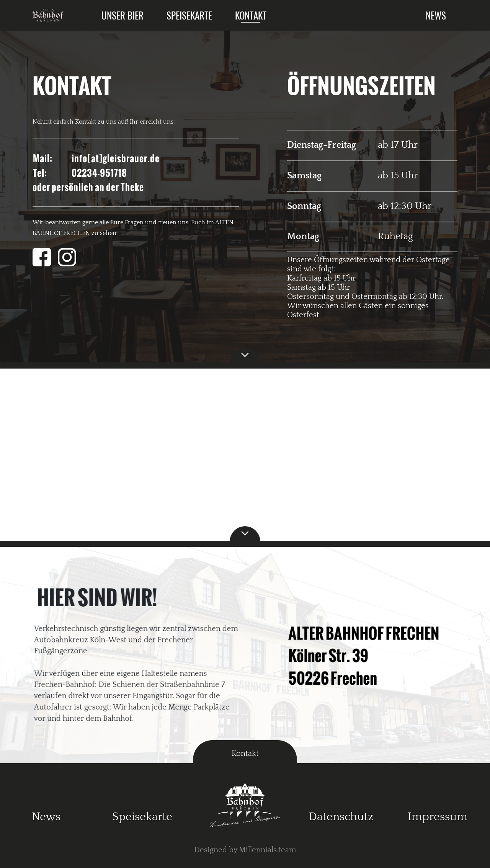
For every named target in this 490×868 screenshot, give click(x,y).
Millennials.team (267, 850)
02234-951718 (99, 173)
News (436, 15)
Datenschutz (341, 817)
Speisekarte (189, 15)
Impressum (438, 817)
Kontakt (251, 15)
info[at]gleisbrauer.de (116, 158)
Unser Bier (122, 15)
